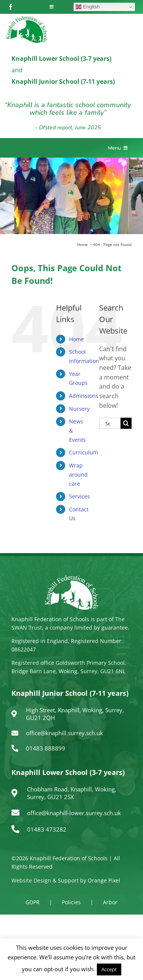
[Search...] (110, 423)
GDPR (33, 902)
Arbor (110, 902)
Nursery (79, 409)
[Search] (126, 423)
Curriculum (84, 452)
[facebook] (11, 7)
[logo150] (27, 17)
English (88, 7)
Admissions (84, 396)
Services (80, 496)
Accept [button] (109, 969)
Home (76, 339)
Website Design (31, 880)
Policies (71, 902)
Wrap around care (78, 475)
